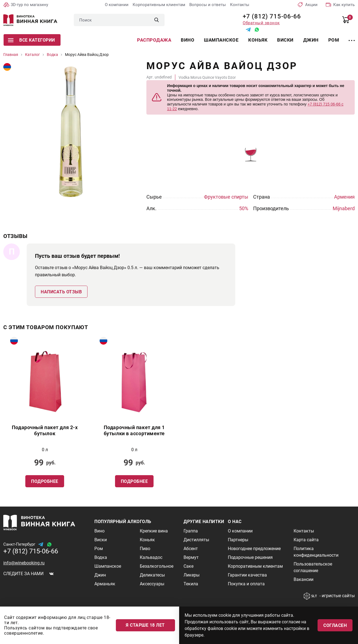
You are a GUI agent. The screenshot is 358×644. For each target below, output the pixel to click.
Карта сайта (306, 540)
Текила (191, 584)
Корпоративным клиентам (159, 5)
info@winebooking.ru (24, 563)
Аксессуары (152, 584)
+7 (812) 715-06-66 (270, 16)
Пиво (145, 549)
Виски (285, 40)
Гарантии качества (247, 575)
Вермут (191, 557)
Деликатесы (152, 575)
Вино (188, 40)
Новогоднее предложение (254, 549)
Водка (101, 557)
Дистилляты (196, 540)
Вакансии (304, 579)
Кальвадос (151, 557)
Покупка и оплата (246, 584)
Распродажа (154, 40)
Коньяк (258, 40)
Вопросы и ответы (208, 5)
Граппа (191, 531)
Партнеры (238, 540)
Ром (334, 40)
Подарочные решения (250, 557)
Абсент (191, 549)
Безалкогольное (157, 566)
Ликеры (192, 575)
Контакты (240, 5)
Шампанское (221, 40)
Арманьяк (105, 584)
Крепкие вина (154, 531)
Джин (311, 40)
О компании (117, 5)
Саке (188, 566)
